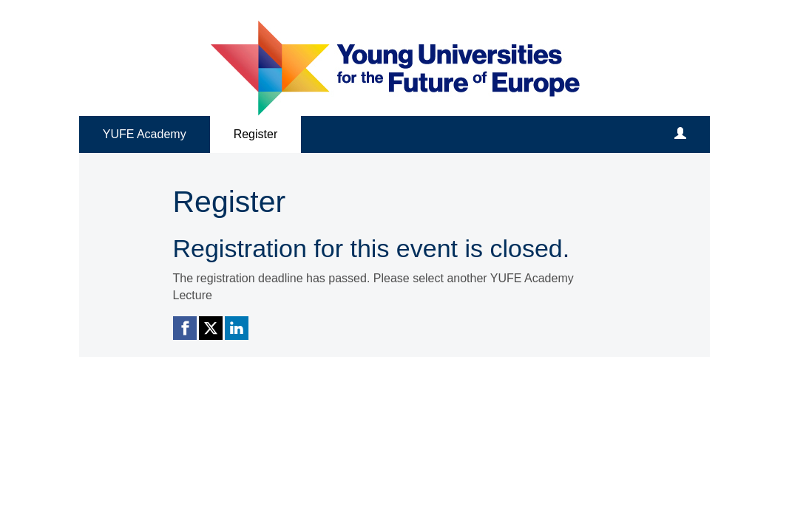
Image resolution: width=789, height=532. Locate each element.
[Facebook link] (185, 328)
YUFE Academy (145, 134)
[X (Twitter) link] (211, 328)
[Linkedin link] (237, 328)
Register (256, 134)
